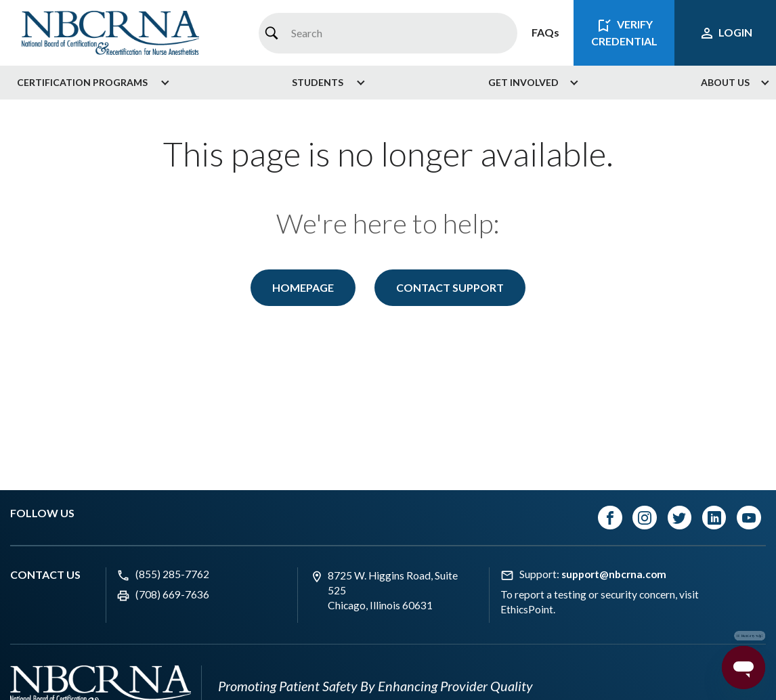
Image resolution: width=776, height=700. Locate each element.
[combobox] (388, 33)
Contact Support (450, 287)
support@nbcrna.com (614, 574)
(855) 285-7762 (172, 574)
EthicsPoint (527, 609)
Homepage (303, 287)
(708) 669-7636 (172, 594)
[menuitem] (88, 83)
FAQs (545, 32)
